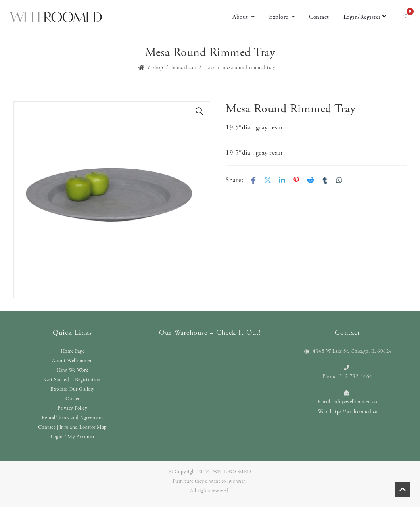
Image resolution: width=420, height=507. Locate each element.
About (244, 17)
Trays (209, 68)
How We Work (73, 370)
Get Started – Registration (73, 380)
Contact (319, 17)
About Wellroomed (72, 361)
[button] (200, 111)
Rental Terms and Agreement (73, 418)
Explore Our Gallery (73, 389)
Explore (282, 17)
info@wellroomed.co (355, 402)
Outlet (73, 399)
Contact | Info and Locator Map (73, 427)
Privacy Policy (72, 408)
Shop (158, 68)
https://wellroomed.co (354, 412)
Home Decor (184, 68)
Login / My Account (72, 437)
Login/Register (365, 17)
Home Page (73, 351)
